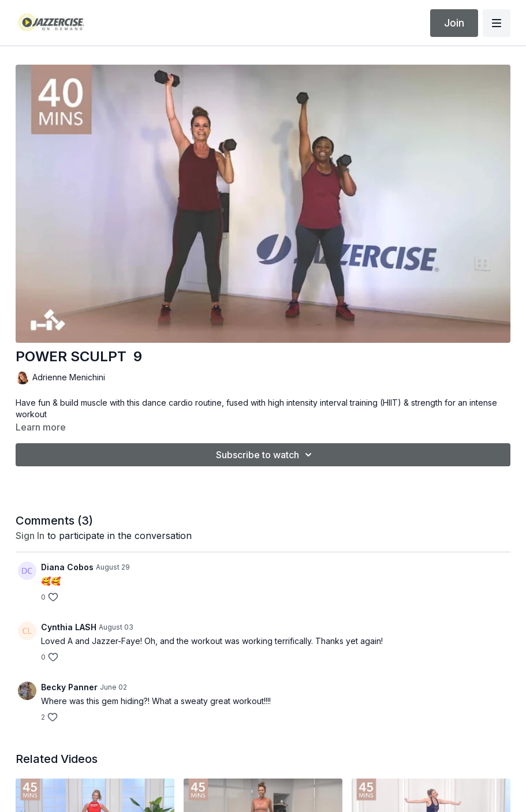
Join (454, 23)
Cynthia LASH (69, 627)
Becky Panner (69, 687)
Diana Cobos (67, 567)
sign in (30, 536)
